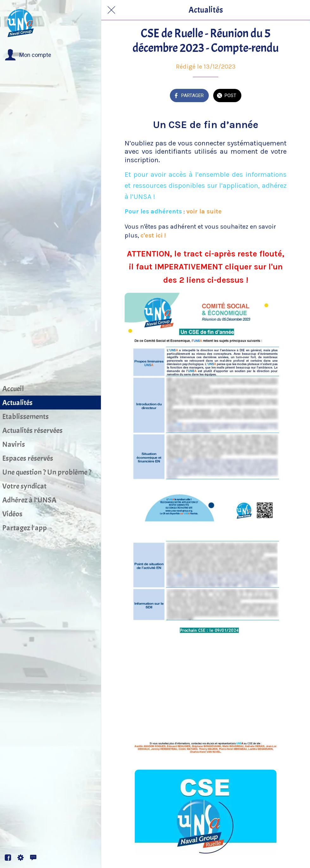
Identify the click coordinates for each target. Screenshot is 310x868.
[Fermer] (111, 10)
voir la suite (205, 211)
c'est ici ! (153, 235)
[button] (28, 55)
